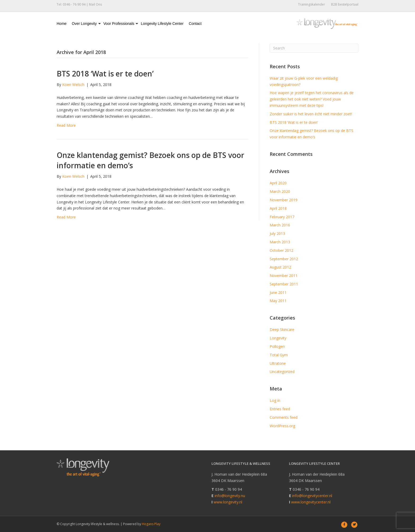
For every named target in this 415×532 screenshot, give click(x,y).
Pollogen (277, 346)
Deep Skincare (282, 329)
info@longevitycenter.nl (312, 496)
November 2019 (284, 200)
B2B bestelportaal (345, 4)
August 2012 (280, 267)
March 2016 (280, 225)
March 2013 (280, 242)
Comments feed (284, 417)
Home (62, 24)
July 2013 (277, 233)
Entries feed (280, 409)
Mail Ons (95, 4)
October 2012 (281, 250)
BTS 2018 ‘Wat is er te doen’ (105, 74)
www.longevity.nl (228, 502)
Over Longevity (84, 24)
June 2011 (278, 292)
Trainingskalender (312, 4)
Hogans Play (151, 524)
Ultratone (278, 363)
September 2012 (284, 259)
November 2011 (284, 276)
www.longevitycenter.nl (311, 502)
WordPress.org (282, 426)
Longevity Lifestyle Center (162, 24)
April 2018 (278, 208)
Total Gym (279, 355)
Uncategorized (282, 372)
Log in (275, 400)
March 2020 (280, 191)
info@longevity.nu (230, 496)
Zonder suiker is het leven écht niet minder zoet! (311, 114)
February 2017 (282, 217)
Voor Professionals (119, 24)
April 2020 (278, 183)
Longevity (278, 338)
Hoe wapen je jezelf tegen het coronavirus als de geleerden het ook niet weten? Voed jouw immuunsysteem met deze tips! (312, 99)
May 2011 (278, 301)
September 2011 (284, 284)
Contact (195, 24)
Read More (66, 125)
